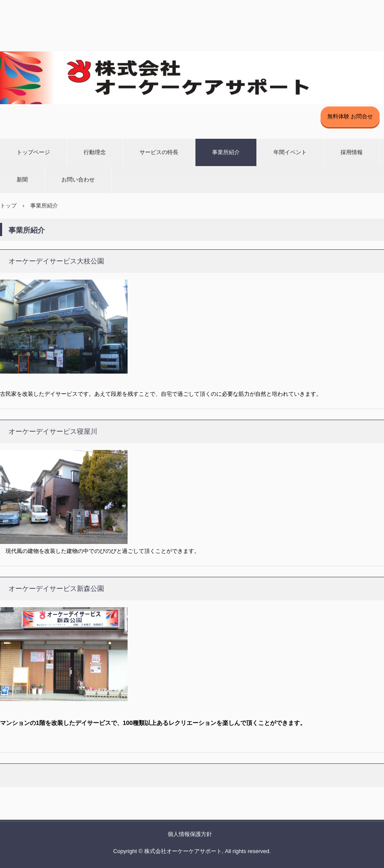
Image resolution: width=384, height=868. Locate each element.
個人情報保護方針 (190, 834)
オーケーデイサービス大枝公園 (56, 261)
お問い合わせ (78, 180)
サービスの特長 (159, 152)
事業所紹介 (226, 152)
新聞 (22, 180)
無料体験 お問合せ (350, 116)
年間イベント (290, 152)
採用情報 (352, 152)
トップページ (33, 152)
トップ (8, 206)
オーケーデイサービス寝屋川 (53, 431)
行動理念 (95, 152)
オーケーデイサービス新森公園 (56, 589)
